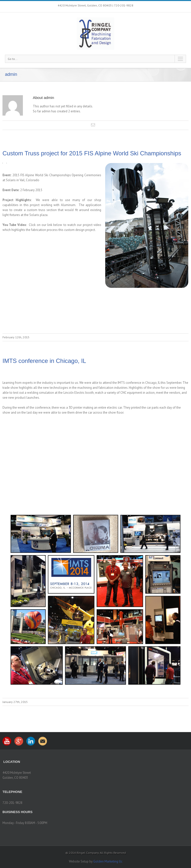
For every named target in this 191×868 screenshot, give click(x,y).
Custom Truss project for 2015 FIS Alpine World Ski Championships (92, 153)
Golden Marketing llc (108, 861)
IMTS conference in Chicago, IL (44, 361)
